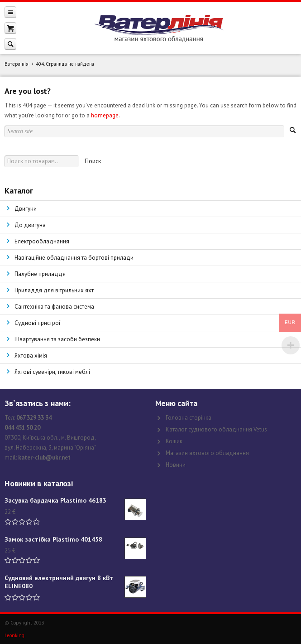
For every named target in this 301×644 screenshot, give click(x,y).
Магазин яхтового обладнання (207, 453)
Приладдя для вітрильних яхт (54, 290)
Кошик (174, 441)
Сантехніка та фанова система (54, 307)
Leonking (14, 635)
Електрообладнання (42, 241)
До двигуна (30, 225)
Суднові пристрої (37, 323)
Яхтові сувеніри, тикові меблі (52, 372)
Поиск (93, 161)
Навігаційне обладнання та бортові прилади (74, 258)
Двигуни (26, 209)
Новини (176, 465)
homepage (105, 115)
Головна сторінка (189, 418)
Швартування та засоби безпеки (57, 339)
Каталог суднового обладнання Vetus (216, 429)
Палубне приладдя (40, 274)
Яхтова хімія (31, 356)
